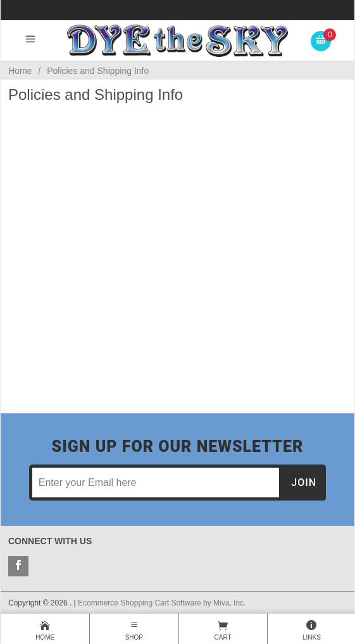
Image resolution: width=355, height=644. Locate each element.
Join (304, 483)
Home (20, 71)
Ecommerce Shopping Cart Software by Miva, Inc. (162, 603)
